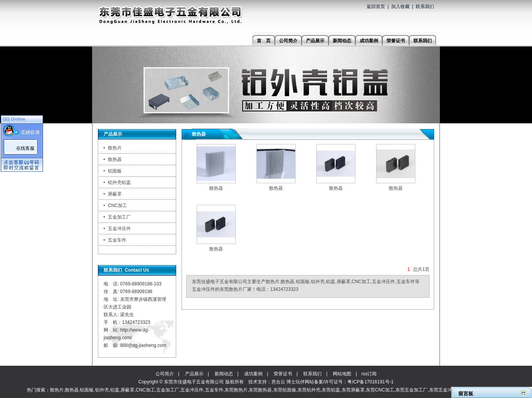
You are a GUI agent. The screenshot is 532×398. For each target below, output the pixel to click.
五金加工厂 (119, 217)
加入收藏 (400, 7)
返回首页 (376, 7)
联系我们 (425, 7)
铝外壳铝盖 (119, 182)
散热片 (115, 148)
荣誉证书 (283, 374)
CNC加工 (117, 206)
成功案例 (253, 374)
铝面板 (115, 171)
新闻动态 (224, 374)
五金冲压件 (119, 229)
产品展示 (194, 374)
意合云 (278, 382)
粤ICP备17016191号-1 (370, 382)
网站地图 (342, 374)
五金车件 (117, 240)
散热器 (115, 159)
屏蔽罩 (115, 194)
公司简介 (165, 374)
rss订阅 (369, 374)
